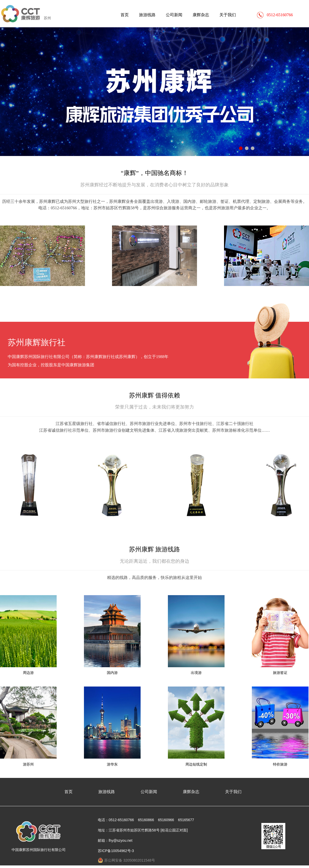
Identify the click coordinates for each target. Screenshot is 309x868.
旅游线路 (147, 15)
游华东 (112, 764)
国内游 (112, 673)
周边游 (28, 673)
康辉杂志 (201, 15)
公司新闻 (174, 15)
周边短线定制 (196, 764)
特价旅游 (280, 764)
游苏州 (28, 764)
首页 (125, 15)
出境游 (196, 673)
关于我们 (228, 15)
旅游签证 (280, 673)
